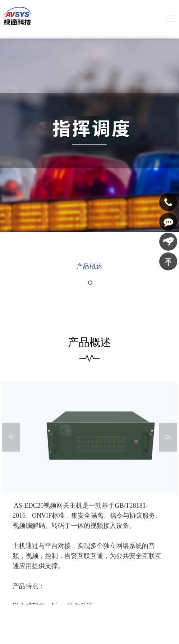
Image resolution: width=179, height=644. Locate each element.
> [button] (168, 442)
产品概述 (89, 269)
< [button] (11, 442)
